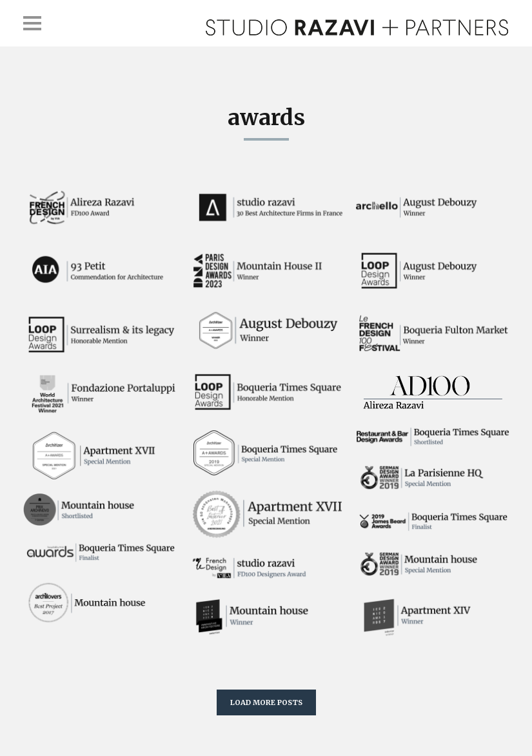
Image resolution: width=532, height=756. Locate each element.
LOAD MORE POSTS (266, 702)
